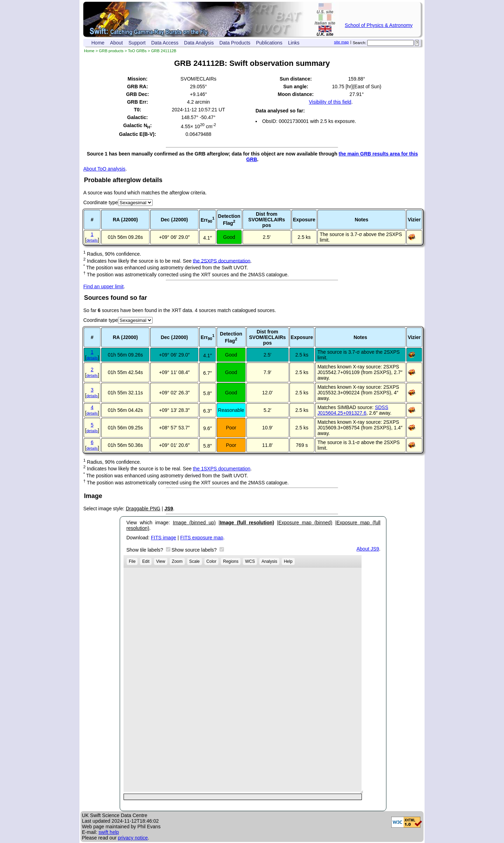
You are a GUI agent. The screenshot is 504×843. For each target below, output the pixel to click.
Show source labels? (195, 550)
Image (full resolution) (247, 523)
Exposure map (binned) (305, 523)
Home (98, 43)
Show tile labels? (145, 550)
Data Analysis (199, 43)
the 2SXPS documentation (222, 261)
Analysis (269, 561)
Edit (146, 561)
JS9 (169, 509)
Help (288, 561)
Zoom (177, 561)
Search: (360, 43)
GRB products (111, 51)
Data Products (235, 43)
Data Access (165, 43)
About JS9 (368, 549)
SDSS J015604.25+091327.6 (353, 410)
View (161, 561)
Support (137, 43)
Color (212, 561)
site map (341, 42)
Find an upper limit (103, 286)
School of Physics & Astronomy (379, 25)
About (116, 43)
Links (294, 43)
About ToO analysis (104, 169)
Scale (195, 561)
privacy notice (133, 838)
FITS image (163, 538)
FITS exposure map (202, 538)
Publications (269, 43)
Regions (231, 561)
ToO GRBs (137, 51)
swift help (108, 832)
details (92, 240)
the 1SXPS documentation (222, 469)
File (132, 561)
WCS (250, 561)
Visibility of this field (330, 102)
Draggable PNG (143, 509)
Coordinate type (101, 202)
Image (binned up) (194, 523)
